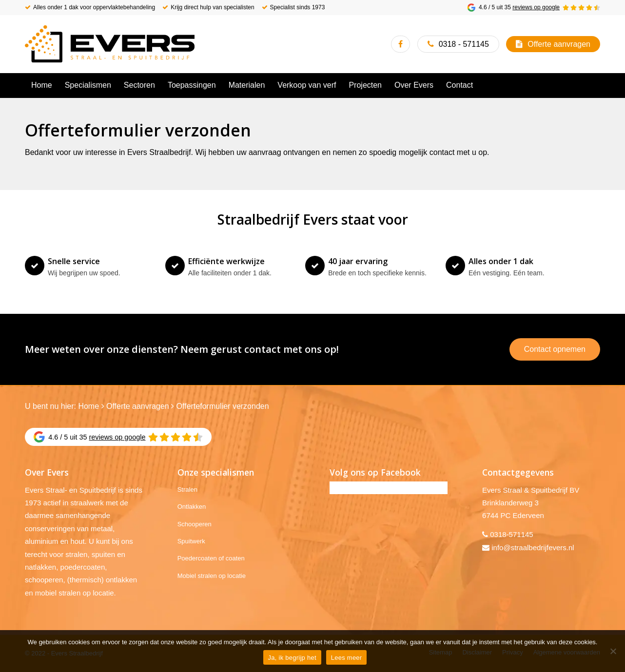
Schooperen (195, 524)
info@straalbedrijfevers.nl (533, 547)
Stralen (187, 490)
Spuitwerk (191, 541)
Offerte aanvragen (559, 44)
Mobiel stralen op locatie (212, 576)
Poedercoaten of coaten (211, 558)
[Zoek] (594, 85)
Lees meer (347, 658)
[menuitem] (42, 85)
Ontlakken (192, 507)
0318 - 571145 (464, 44)
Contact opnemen (555, 349)
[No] (613, 651)
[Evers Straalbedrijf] (110, 44)
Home (88, 406)
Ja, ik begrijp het (292, 658)
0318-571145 (511, 534)
